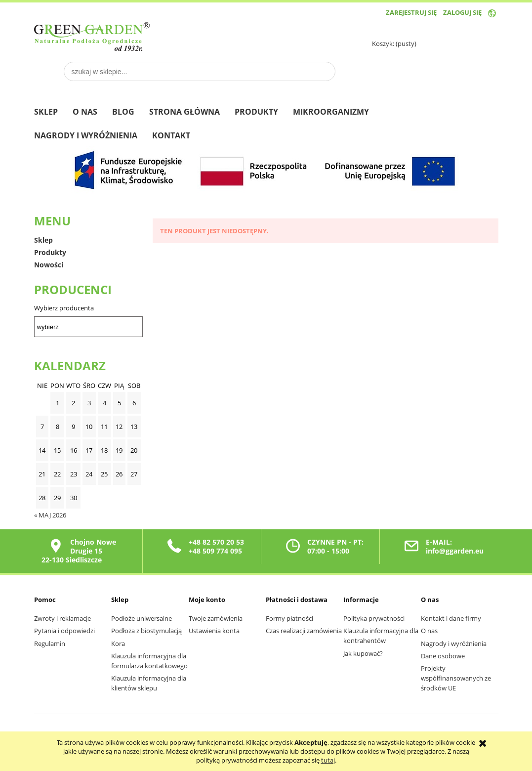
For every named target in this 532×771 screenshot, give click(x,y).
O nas (429, 631)
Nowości (49, 265)
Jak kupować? (363, 653)
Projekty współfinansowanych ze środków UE (456, 678)
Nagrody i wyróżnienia (454, 643)
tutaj (328, 760)
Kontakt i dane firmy (451, 618)
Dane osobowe (443, 656)
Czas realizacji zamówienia (304, 631)
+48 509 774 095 (215, 551)
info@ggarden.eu (455, 551)
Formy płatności (289, 618)
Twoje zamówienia (216, 618)
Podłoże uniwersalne (142, 618)
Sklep (43, 240)
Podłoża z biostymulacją (146, 631)
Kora (118, 643)
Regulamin (50, 643)
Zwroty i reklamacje (62, 618)
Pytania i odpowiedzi (64, 631)
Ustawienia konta (214, 631)
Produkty (50, 252)
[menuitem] (53, 113)
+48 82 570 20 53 (216, 542)
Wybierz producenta (64, 308)
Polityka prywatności (374, 618)
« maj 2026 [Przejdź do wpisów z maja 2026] (50, 515)
